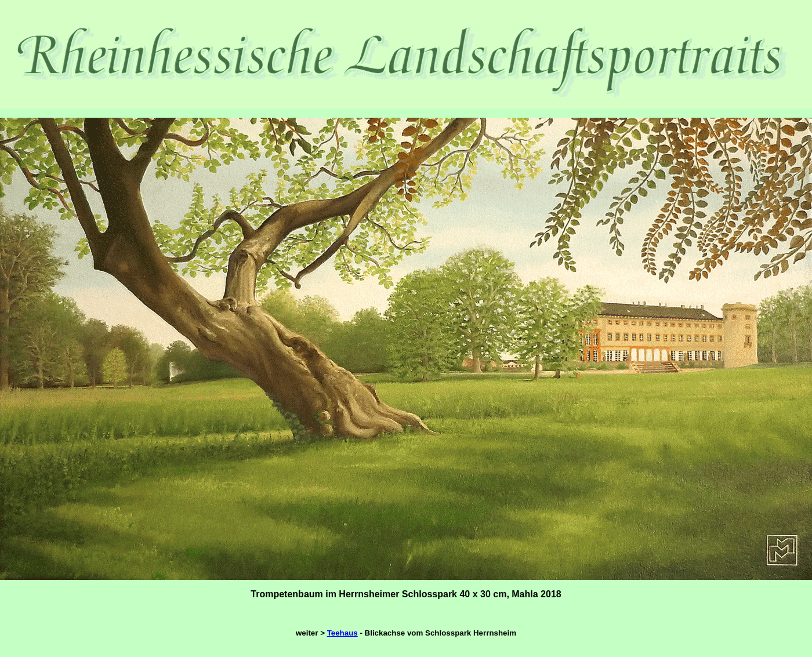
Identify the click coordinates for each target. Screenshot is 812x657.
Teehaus (342, 633)
